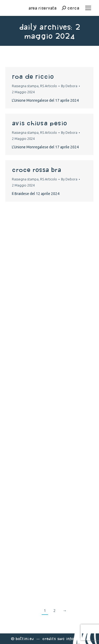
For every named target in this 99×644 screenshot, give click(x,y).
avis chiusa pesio (39, 123)
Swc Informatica (73, 639)
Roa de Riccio (33, 76)
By (69, 86)
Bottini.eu (25, 639)
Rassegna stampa (25, 86)
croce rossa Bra (36, 170)
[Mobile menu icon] (88, 8)
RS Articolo (49, 86)
